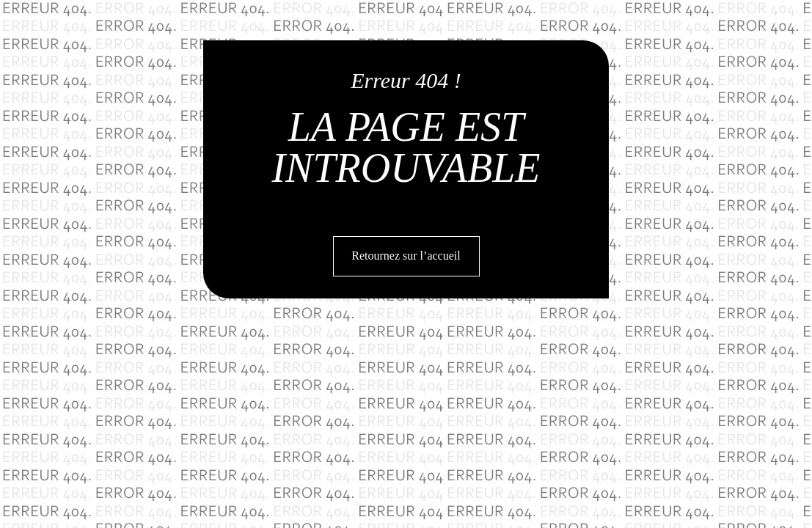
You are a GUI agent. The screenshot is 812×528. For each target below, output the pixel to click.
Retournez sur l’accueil (406, 256)
